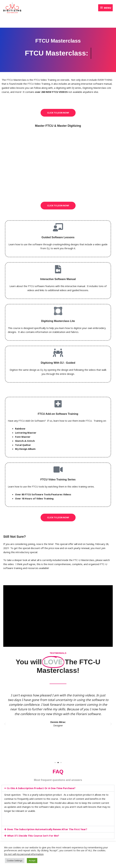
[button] (5, 724)
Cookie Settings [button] (15, 860)
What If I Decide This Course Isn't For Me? (33, 836)
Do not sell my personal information (24, 854)
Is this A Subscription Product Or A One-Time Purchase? (41, 788)
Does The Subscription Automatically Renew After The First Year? (47, 829)
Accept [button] (32, 860)
